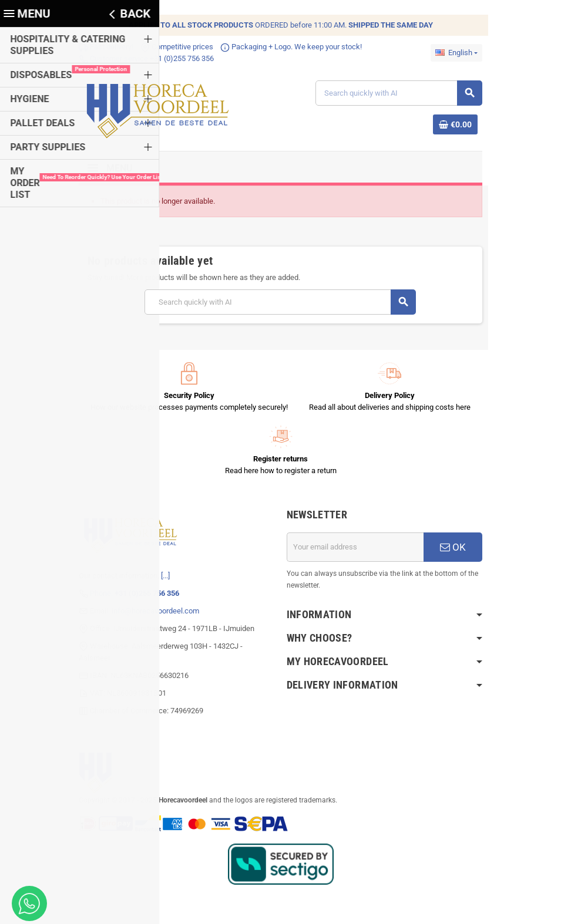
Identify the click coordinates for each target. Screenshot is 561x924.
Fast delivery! (103, 47)
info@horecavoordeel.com (152, 612)
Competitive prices (173, 47)
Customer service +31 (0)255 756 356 (143, 58)
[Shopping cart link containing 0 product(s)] (459, 125)
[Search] (401, 94)
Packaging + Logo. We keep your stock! (288, 47)
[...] (162, 577)
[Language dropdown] (460, 53)
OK (456, 548)
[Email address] (357, 548)
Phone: (131, 594)
